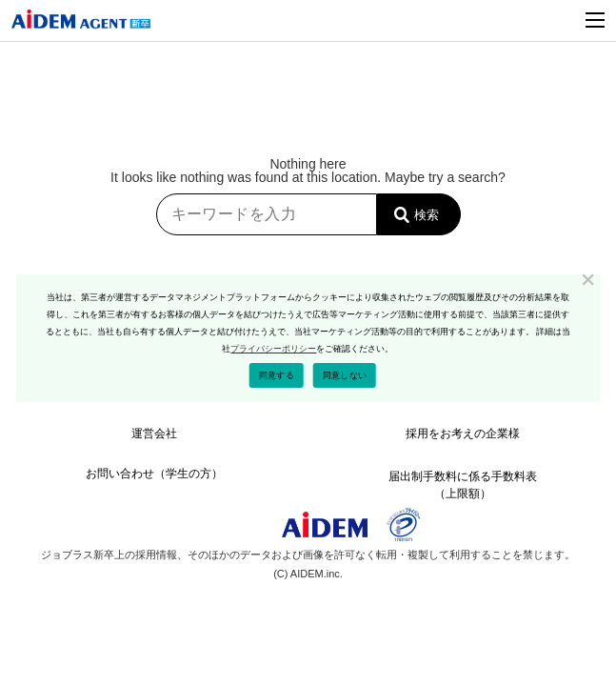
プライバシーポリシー (273, 349)
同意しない (345, 375)
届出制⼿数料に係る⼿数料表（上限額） (463, 481)
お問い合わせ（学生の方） (154, 474)
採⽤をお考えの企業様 (463, 434)
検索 (427, 215)
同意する (277, 375)
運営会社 (154, 434)
